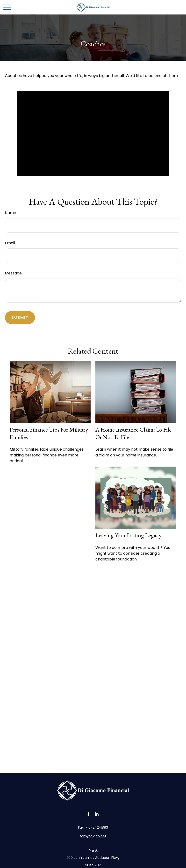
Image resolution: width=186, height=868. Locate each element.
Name (11, 213)
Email (10, 243)
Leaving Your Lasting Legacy (128, 535)
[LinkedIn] (97, 814)
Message (13, 273)
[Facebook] (88, 814)
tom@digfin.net (93, 836)
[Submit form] (20, 318)
